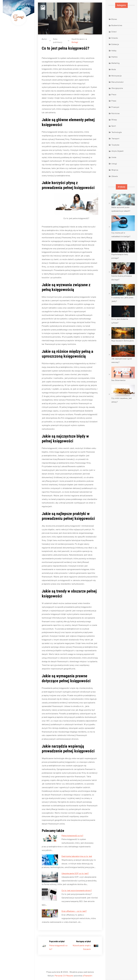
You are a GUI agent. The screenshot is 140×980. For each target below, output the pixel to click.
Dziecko (115, 38)
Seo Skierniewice (118, 380)
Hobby (114, 51)
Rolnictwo (116, 113)
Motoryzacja (116, 76)
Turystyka (115, 145)
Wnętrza (115, 170)
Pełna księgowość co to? (72, 835)
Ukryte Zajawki (117, 151)
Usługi (75, 42)
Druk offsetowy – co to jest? (74, 911)
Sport (114, 126)
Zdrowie (115, 176)
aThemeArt (88, 976)
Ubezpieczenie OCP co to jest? (75, 873)
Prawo (114, 101)
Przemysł (115, 107)
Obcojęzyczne (117, 88)
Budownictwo (117, 25)
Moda (114, 69)
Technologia (117, 132)
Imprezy (114, 57)
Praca (114, 94)
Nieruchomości (117, 82)
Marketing (115, 63)
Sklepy (114, 120)
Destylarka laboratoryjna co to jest (77, 856)
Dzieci (114, 32)
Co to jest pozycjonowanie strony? (77, 890)
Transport (115, 138)
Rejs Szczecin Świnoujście (123, 341)
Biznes (114, 19)
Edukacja (115, 44)
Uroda (114, 157)
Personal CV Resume (64, 976)
